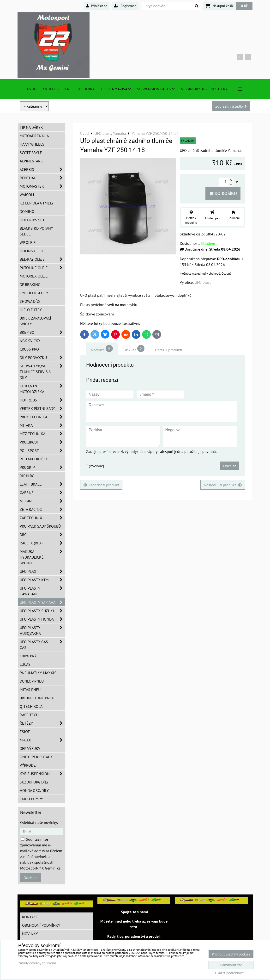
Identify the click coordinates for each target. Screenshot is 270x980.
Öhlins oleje (32, 251)
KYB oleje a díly (34, 293)
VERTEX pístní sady (42, 408)
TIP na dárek (31, 127)
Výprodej (28, 765)
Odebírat (31, 878)
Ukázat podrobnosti (230, 973)
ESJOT (25, 732)
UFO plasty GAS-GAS (42, 645)
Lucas (25, 664)
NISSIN (42, 501)
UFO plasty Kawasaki (42, 591)
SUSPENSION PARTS (156, 89)
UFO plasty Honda (42, 619)
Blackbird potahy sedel (36, 231)
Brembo (42, 332)
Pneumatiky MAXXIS (38, 673)
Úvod (32, 89)
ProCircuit (42, 442)
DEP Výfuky (30, 748)
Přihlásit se (97, 6)
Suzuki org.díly (34, 782)
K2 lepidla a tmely (37, 203)
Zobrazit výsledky (231, 106)
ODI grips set (32, 220)
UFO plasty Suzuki (42, 611)
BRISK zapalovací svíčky (35, 321)
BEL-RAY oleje (42, 259)
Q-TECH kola (31, 706)
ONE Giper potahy (36, 757)
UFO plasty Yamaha (42, 602)
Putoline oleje (42, 268)
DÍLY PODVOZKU (42, 357)
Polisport (42, 450)
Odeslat (230, 466)
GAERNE (42, 493)
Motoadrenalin (35, 136)
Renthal (42, 178)
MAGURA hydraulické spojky (42, 557)
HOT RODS (42, 400)
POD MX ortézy (34, 459)
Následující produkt (223, 485)
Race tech (29, 715)
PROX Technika (42, 417)
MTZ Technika (42, 434)
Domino (27, 211)
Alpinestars (31, 161)
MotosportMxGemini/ (211, 911)
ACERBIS (42, 169)
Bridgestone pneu (37, 698)
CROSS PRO (29, 349)
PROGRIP (42, 467)
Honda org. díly (34, 790)
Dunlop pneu (32, 681)
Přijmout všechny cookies (231, 954)
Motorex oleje (34, 276)
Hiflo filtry (31, 310)
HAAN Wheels (32, 144)
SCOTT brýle (31, 153)
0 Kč (244, 6)
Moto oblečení (57, 89)
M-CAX (42, 740)
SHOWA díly (30, 301)
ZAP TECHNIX (42, 518)
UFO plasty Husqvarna (42, 630)
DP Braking (30, 284)
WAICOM (27, 195)
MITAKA (42, 425)
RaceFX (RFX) (42, 543)
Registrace (125, 6)
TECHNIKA (86, 89)
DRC (42, 535)
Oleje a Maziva (116, 89)
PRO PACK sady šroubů (40, 526)
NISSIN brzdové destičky (204, 89)
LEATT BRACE (42, 484)
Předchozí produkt (101, 485)
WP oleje (28, 242)
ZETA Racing (42, 509)
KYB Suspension (42, 774)
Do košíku (223, 193)
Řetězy (42, 723)
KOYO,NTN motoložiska (42, 389)
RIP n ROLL (29, 476)
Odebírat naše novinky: (39, 822)
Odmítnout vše (231, 965)
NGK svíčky (30, 341)
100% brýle (30, 656)
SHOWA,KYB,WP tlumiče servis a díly (42, 372)
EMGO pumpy (31, 799)
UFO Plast (42, 571)
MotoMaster (42, 186)
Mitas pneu (30, 690)
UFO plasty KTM (42, 580)
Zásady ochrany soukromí (37, 963)
